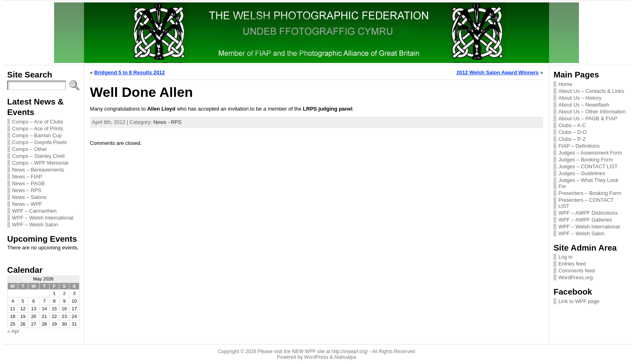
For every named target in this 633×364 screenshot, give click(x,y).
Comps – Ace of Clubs (38, 122)
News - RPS (168, 122)
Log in (565, 257)
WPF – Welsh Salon (35, 225)
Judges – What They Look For (588, 183)
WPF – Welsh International (43, 218)
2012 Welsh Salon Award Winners (498, 72)
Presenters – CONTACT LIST (586, 203)
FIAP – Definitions (579, 146)
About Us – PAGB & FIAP (588, 118)
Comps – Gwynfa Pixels (40, 142)
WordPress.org (575, 277)
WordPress (316, 357)
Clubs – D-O (572, 132)
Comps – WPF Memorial (40, 163)
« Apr (13, 331)
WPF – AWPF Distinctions (588, 213)
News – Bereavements (38, 170)
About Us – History (580, 98)
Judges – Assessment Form (590, 153)
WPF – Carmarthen (34, 211)
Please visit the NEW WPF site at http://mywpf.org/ (313, 351)
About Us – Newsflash (584, 105)
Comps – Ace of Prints (38, 129)
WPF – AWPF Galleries (585, 220)
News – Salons (29, 197)
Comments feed (576, 271)
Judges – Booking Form (586, 160)
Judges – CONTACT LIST (588, 166)
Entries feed (572, 264)
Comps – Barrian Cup (37, 135)
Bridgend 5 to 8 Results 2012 (130, 72)
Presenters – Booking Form (590, 193)
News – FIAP (27, 177)
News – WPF (27, 204)
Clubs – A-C (572, 125)
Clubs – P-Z (572, 139)
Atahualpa (345, 357)
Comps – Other (30, 149)
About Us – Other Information (592, 112)
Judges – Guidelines (582, 173)
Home (565, 84)
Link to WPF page (579, 301)
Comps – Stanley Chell (38, 156)
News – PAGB (28, 183)
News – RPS (27, 190)
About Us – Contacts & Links (591, 91)
